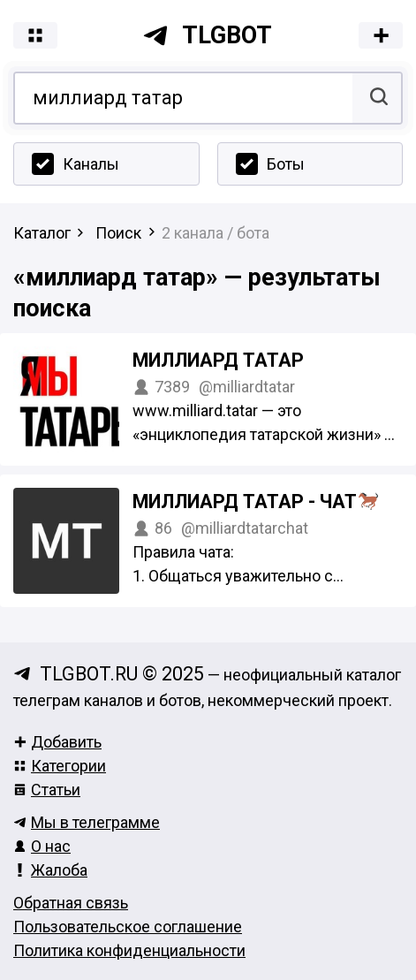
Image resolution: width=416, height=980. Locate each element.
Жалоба (50, 870)
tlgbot (207, 35)
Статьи (47, 790)
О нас (42, 846)
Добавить (57, 742)
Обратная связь (71, 903)
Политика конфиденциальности (129, 950)
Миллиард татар (218, 360)
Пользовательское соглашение (128, 927)
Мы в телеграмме (87, 822)
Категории (60, 766)
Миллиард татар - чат (255, 501)
